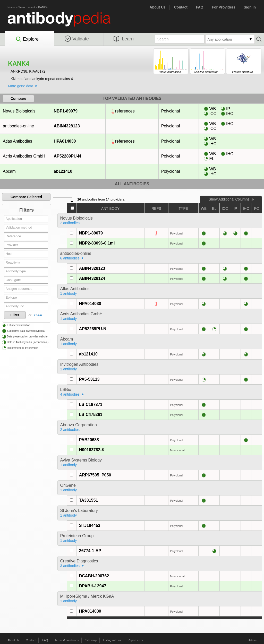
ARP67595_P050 (95, 475)
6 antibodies (70, 258)
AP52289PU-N (67, 156)
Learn (124, 39)
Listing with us (112, 640)
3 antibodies (70, 566)
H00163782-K (92, 450)
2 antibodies (70, 223)
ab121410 (63, 171)
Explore (27, 39)
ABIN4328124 (92, 278)
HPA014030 (65, 141)
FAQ (200, 7)
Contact (181, 7)
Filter (15, 315)
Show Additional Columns (229, 199)
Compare (18, 99)
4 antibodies (70, 394)
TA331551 (89, 500)
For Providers (223, 7)
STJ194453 (90, 525)
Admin (253, 640)
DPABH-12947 (93, 586)
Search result (27, 7)
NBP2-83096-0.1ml (97, 243)
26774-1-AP (90, 551)
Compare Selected (26, 197)
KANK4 (43, 7)
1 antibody (69, 293)
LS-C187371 (91, 404)
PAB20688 (89, 440)
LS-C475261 (91, 415)
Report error (135, 640)
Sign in (250, 7)
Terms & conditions (67, 640)
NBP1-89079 (66, 111)
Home (11, 7)
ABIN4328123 (67, 126)
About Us (158, 7)
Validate (77, 39)
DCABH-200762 (94, 576)
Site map (91, 640)
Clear (38, 315)
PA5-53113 (89, 379)
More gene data (21, 86)
